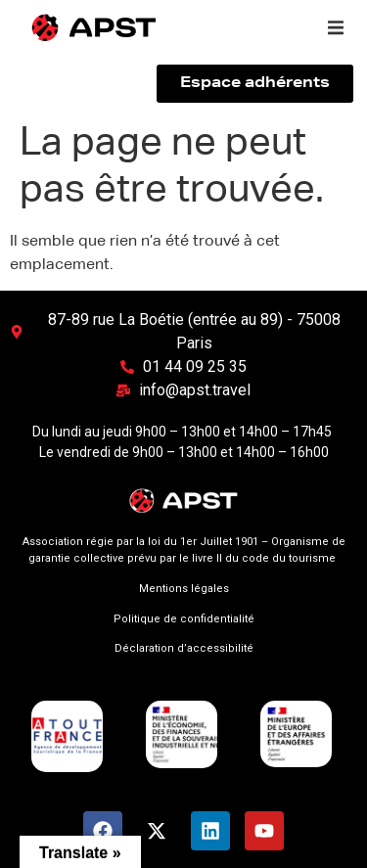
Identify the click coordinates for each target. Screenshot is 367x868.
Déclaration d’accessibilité (184, 648)
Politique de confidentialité (184, 619)
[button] (336, 27)
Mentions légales (184, 589)
